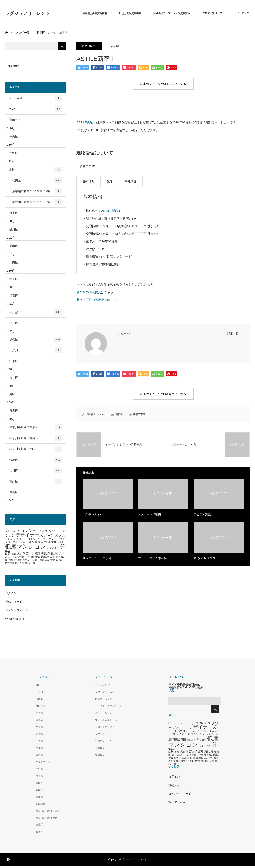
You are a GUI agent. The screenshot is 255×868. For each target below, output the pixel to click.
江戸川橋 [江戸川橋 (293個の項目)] (30, 557)
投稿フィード (14, 602)
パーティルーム (104, 713)
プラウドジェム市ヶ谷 (152, 558)
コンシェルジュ (104, 685)
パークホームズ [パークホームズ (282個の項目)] (194, 731)
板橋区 (36, 339)
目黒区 (14, 411)
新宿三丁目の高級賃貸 (92, 300)
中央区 (14, 136)
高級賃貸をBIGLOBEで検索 (186, 687)
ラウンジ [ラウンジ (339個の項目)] (196, 734)
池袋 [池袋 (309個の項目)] (38, 557)
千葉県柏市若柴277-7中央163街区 (36, 202)
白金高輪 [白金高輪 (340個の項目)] (184, 758)
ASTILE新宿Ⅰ (86, 122)
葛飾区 (36, 481)
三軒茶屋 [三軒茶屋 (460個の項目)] (31, 542)
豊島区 (14, 492)
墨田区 (14, 246)
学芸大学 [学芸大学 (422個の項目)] (29, 553)
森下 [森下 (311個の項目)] (62, 554)
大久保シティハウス (95, 514)
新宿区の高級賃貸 (89, 292)
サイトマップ (242, 13)
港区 (12, 394)
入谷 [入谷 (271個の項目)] (49, 548)
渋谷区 (14, 378)
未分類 (36, 312)
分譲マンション (104, 741)
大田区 (14, 262)
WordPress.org (15, 619)
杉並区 (14, 323)
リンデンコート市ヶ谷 (97, 558)
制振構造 (100, 748)
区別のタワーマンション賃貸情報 (172, 13)
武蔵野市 (41, 804)
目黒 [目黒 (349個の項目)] (11, 560)
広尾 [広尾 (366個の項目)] (38, 554)
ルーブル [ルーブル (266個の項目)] (13, 542)
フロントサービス (105, 727)
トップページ (44, 677)
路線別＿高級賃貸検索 (95, 13)
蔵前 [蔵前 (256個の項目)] (35, 560)
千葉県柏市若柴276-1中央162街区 (36, 191)
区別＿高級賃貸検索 (130, 13)
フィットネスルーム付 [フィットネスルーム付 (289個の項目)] (31, 539)
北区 (36, 170)
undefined (36, 98)
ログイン (11, 593)
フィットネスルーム (106, 720)
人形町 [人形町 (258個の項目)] (60, 542)
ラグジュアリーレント (27, 13)
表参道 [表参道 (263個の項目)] (41, 560)
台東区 (14, 213)
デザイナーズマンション (109, 706)
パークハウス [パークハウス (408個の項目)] (53, 536)
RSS (8, 859)
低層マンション (104, 699)
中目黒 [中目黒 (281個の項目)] (47, 542)
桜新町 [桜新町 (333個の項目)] (55, 554)
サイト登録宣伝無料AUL (184, 685)
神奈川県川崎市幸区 (36, 449)
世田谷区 (15, 120)
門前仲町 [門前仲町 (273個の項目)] (10, 563)
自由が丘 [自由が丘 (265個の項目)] (27, 560)
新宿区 (115, 46)
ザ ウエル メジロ (204, 558)
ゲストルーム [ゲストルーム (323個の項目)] (12, 531)
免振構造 (100, 755)
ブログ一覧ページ (212, 13)
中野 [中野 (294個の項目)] (54, 542)
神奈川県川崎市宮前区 (36, 438)
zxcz (36, 109)
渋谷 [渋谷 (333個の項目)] (50, 557)
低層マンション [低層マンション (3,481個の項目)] (26, 546)
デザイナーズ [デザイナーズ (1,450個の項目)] (30, 535)
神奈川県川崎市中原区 (36, 427)
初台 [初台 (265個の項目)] (14, 554)
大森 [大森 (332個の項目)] (20, 554)
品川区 (14, 229)
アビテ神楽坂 (202, 514)
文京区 (14, 279)
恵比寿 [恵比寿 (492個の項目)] (46, 553)
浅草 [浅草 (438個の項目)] (44, 557)
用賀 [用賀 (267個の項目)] (55, 557)
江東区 (14, 361)
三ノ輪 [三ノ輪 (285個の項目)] (22, 542)
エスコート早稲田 (150, 514)
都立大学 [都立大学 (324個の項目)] (50, 560)
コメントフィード (17, 610)
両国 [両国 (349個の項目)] (41, 542)
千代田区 (36, 180)
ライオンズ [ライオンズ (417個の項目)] (50, 539)
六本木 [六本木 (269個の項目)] (56, 548)
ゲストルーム (104, 677)
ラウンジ (100, 734)
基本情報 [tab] (89, 181)
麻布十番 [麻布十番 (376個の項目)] (30, 563)
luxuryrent (122, 334)
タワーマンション (105, 692)
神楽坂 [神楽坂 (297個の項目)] (18, 560)
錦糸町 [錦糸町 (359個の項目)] (60, 560)
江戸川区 (36, 350)
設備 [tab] (110, 181)
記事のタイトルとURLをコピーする (163, 84)
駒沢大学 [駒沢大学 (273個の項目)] (19, 563)
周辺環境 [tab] (131, 181)
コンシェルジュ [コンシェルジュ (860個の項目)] (34, 531)
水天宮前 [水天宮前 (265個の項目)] (19, 557)
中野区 (14, 153)
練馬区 (36, 460)
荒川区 (36, 471)
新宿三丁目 (139, 414)
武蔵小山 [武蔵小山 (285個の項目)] (10, 557)
